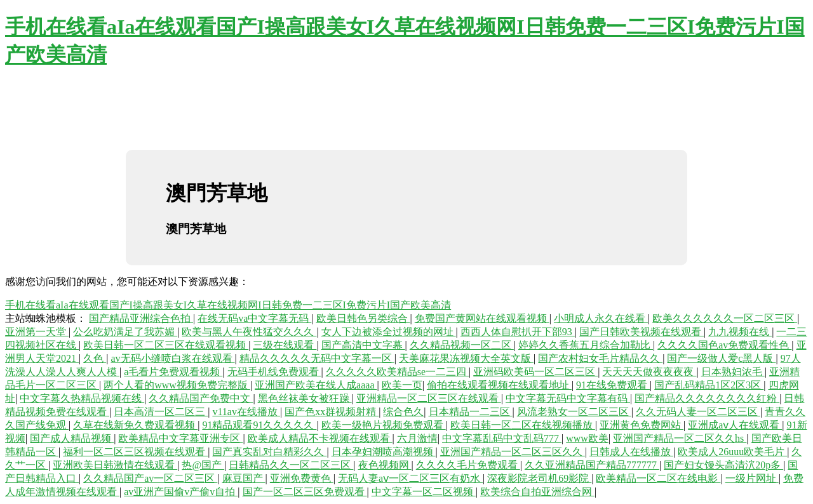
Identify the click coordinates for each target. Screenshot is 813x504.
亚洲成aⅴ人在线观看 (735, 425)
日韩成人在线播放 (631, 452)
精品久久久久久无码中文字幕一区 (317, 358)
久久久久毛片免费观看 (468, 465)
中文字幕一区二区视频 (424, 492)
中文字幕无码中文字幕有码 (568, 398)
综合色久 (403, 412)
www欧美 (587, 438)
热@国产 (203, 465)
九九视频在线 (740, 332)
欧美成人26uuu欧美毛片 (732, 452)
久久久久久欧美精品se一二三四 (397, 372)
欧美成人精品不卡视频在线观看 (320, 438)
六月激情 (417, 438)
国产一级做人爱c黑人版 (721, 358)
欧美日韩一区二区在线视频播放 (523, 425)
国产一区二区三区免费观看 (305, 492)
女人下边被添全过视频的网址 (389, 332)
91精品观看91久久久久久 (259, 425)
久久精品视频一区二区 (462, 345)
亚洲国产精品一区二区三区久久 (513, 452)
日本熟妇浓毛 (733, 372)
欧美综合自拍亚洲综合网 (537, 492)
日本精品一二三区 (471, 412)
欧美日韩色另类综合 (363, 318)
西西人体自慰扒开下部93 (518, 332)
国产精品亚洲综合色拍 (141, 318)
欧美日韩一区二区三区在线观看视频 (166, 345)
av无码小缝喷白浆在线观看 (172, 358)
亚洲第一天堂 (37, 332)
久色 (95, 358)
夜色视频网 (385, 465)
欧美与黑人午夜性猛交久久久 (249, 332)
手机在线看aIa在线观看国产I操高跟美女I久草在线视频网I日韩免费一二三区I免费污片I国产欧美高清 (228, 305)
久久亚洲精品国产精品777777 (592, 465)
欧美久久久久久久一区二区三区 (725, 318)
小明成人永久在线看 (601, 318)
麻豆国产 (244, 478)
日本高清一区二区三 (161, 412)
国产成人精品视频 (72, 438)
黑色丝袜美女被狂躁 (305, 398)
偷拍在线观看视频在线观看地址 (499, 385)
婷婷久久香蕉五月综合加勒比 (586, 345)
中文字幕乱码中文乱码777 (502, 438)
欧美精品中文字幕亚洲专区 (180, 438)
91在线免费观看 (613, 385)
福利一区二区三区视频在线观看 (135, 452)
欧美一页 (402, 385)
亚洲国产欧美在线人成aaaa (316, 385)
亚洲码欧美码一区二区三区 (535, 372)
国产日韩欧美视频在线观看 (642, 332)
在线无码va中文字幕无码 (254, 318)
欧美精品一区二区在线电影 (658, 478)
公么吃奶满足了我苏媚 (125, 332)
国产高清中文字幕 (363, 345)
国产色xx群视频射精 (332, 412)
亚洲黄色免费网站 (642, 425)
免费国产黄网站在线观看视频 (482, 318)
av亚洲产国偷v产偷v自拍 (181, 492)
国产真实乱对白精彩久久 (269, 452)
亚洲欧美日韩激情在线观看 (115, 465)
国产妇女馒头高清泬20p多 (723, 465)
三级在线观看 (285, 345)
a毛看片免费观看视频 (173, 372)
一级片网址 (752, 478)
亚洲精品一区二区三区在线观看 (429, 398)
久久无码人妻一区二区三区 (698, 412)
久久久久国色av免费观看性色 (724, 345)
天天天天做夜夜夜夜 (649, 372)
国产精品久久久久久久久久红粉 (707, 398)
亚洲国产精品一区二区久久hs (680, 438)
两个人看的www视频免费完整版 (177, 385)
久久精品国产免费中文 (201, 398)
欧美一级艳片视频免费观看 (384, 425)
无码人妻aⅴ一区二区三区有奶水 (410, 478)
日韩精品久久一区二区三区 (291, 465)
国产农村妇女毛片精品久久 (600, 358)
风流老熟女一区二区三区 (574, 412)
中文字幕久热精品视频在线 (82, 398)
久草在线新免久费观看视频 (135, 425)
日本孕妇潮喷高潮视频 (384, 452)
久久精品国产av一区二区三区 (150, 478)
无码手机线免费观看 (274, 372)
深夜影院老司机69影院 (539, 478)
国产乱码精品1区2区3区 (709, 385)
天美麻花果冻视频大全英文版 (466, 358)
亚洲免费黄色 (302, 478)
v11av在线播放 (246, 412)
